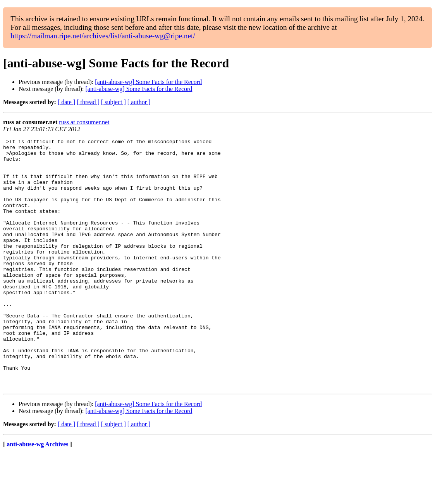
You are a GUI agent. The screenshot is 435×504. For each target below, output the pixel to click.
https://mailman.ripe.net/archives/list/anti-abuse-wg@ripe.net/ (103, 36)
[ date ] (66, 102)
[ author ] (139, 102)
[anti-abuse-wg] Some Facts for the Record (148, 82)
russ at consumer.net (84, 122)
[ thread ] (88, 102)
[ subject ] (113, 102)
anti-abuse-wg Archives (37, 494)
